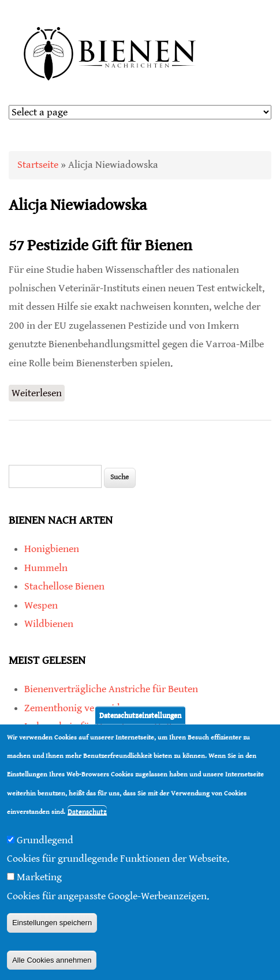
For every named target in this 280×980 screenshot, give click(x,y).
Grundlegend (45, 840)
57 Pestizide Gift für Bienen (100, 246)
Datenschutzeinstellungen (140, 715)
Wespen (41, 605)
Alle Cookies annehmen (52, 960)
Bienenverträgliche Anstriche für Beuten (111, 689)
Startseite (38, 165)
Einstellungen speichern (52, 923)
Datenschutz (87, 812)
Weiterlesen (38, 392)
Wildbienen (49, 624)
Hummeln (46, 568)
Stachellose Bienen (64, 586)
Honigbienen (52, 549)
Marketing (39, 877)
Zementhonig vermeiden (77, 708)
